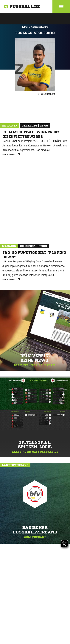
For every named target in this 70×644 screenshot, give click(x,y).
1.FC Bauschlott (35, 27)
